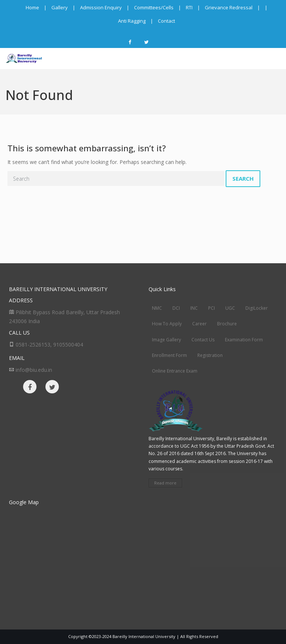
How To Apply (167, 324)
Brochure (227, 324)
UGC (230, 308)
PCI (212, 308)
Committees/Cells (154, 7)
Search (243, 178)
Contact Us (203, 340)
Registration (210, 355)
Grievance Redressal (229, 7)
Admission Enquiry (101, 7)
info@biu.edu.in (34, 370)
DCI (176, 308)
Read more (165, 483)
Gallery (60, 7)
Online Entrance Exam (175, 371)
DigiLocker (257, 308)
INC (194, 308)
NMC (157, 308)
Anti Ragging (132, 21)
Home (32, 7)
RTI (189, 7)
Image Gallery (166, 340)
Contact (166, 21)
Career (199, 324)
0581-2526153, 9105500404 (49, 344)
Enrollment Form (169, 355)
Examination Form (244, 340)
